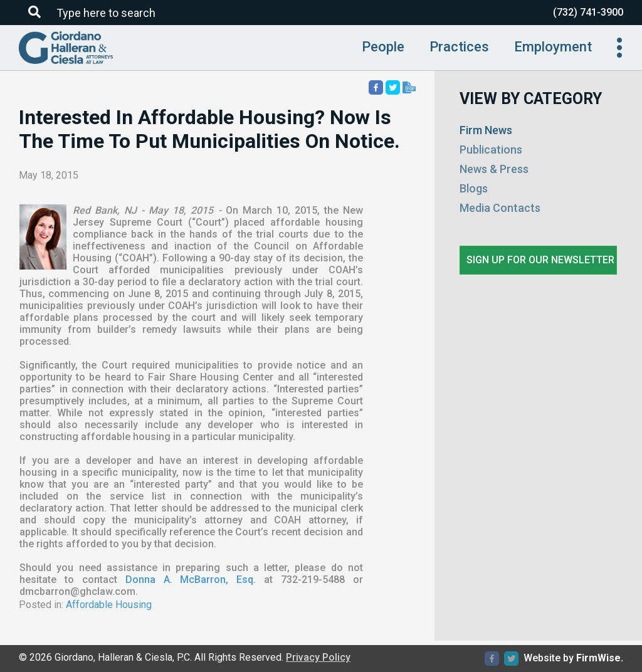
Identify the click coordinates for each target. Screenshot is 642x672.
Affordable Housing (109, 605)
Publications (491, 150)
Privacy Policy (318, 657)
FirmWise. (600, 658)
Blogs (474, 188)
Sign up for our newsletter (540, 260)
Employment (553, 47)
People (383, 47)
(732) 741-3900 (588, 12)
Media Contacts (500, 208)
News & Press (494, 169)
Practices (459, 47)
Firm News (486, 130)
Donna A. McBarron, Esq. (191, 580)
